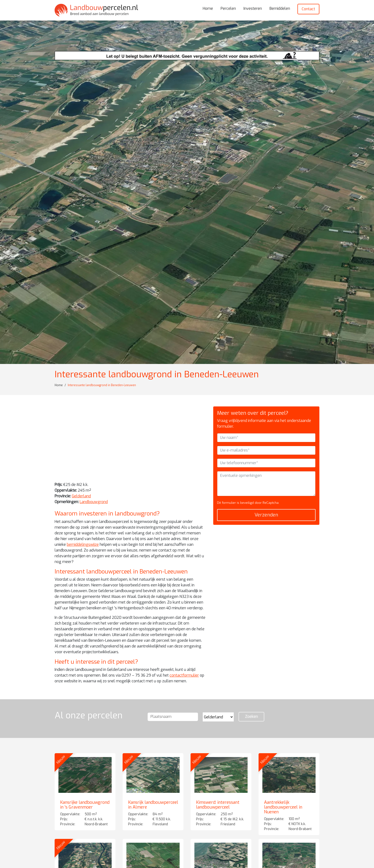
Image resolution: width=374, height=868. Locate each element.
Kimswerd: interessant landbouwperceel (218, 805)
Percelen (228, 8)
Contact (308, 9)
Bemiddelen (280, 8)
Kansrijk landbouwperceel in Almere (153, 805)
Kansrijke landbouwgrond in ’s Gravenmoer (85, 805)
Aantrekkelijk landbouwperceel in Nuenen (283, 807)
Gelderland (81, 496)
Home (208, 8)
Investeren (253, 8)
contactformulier (184, 675)
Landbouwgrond (94, 502)
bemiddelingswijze (83, 544)
